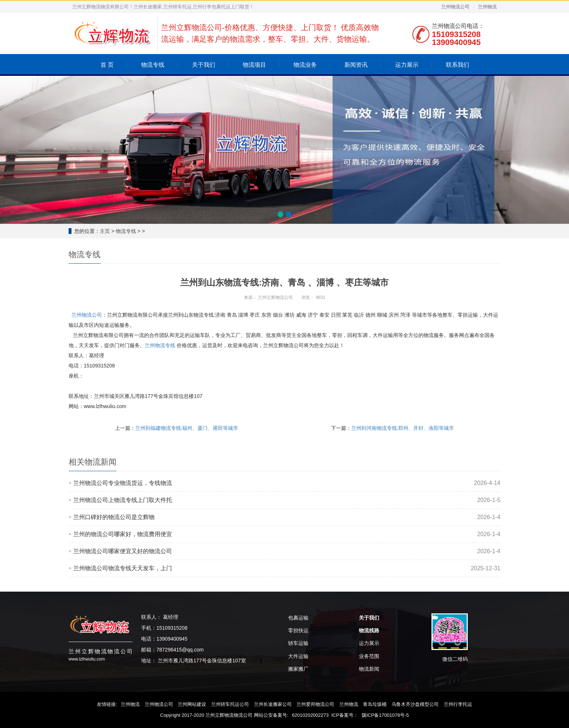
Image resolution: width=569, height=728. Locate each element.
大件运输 (298, 656)
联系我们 (458, 65)
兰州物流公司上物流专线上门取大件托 (123, 500)
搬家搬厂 (298, 669)
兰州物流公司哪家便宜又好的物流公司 (123, 551)
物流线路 (369, 630)
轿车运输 (298, 643)
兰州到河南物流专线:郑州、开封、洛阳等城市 (403, 428)
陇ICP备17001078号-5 (385, 715)
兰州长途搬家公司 (273, 704)
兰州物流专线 (160, 345)
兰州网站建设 (192, 704)
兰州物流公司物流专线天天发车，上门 (123, 568)
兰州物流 (487, 7)
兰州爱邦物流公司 (315, 704)
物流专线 (153, 65)
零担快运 (298, 630)
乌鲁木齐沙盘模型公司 (415, 704)
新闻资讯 (356, 65)
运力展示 (407, 65)
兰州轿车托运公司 (230, 704)
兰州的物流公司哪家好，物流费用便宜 (123, 534)
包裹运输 (298, 618)
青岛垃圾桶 (375, 704)
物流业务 (305, 65)
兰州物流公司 (455, 7)
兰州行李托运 (458, 704)
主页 (105, 231)
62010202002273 (310, 715)
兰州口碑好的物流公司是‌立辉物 (114, 517)
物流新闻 (369, 669)
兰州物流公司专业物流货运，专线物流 (123, 483)
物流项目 (254, 65)
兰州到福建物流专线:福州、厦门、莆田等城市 (187, 428)
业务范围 (369, 656)
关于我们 (204, 65)
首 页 (107, 65)
